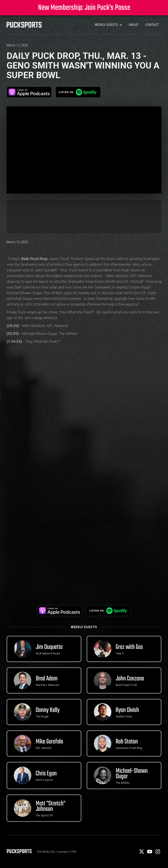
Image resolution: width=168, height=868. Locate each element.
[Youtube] (150, 853)
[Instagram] (158, 853)
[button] (108, 25)
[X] (142, 853)
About (134, 25)
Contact (152, 25)
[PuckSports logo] (24, 25)
